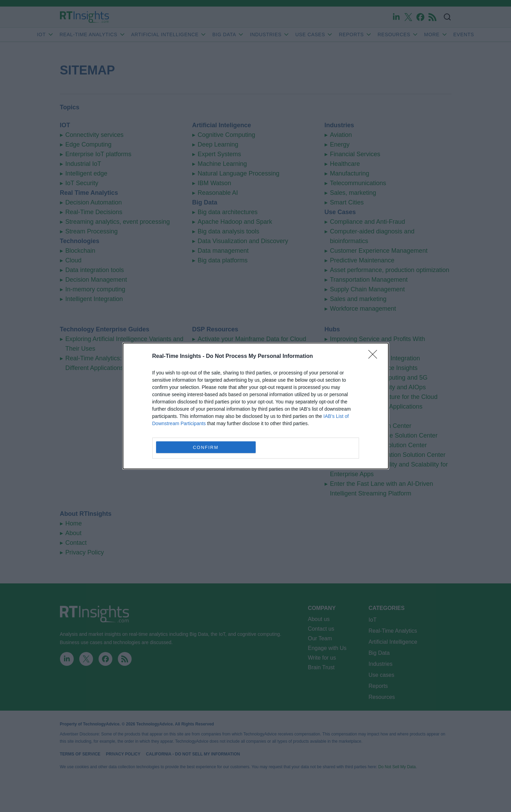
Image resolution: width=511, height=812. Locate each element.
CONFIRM (206, 447)
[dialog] (256, 406)
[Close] (375, 357)
